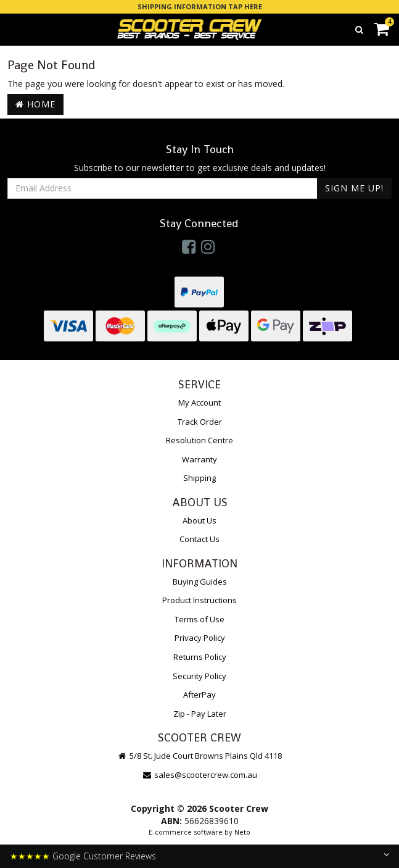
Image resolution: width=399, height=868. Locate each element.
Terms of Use (199, 619)
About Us (199, 520)
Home (35, 104)
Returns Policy (200, 657)
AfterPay (199, 695)
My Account (199, 403)
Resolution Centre (199, 440)
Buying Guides (200, 582)
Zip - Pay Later (200, 714)
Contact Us (199, 539)
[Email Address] (162, 188)
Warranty (199, 459)
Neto (242, 832)
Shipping (199, 478)
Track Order (200, 422)
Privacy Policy (200, 638)
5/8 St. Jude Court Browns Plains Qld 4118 (199, 756)
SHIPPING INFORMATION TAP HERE (200, 6)
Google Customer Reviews (104, 856)
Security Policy (199, 676)
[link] (189, 246)
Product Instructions (199, 600)
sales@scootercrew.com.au (199, 775)
